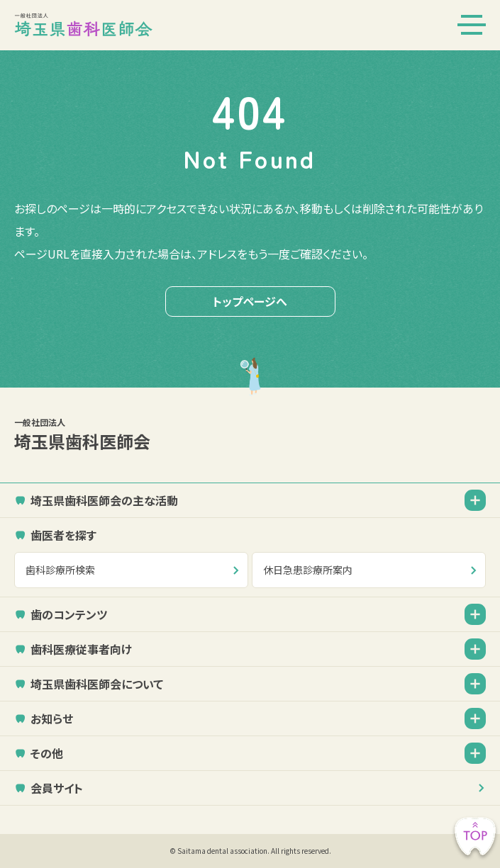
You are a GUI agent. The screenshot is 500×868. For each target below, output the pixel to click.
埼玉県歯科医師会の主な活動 (104, 500)
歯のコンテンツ (69, 614)
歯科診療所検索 (60, 570)
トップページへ (250, 301)
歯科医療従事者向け (81, 649)
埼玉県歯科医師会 (250, 435)
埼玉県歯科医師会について (97, 684)
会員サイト (57, 788)
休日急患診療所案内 (308, 570)
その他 (47, 753)
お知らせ (52, 718)
